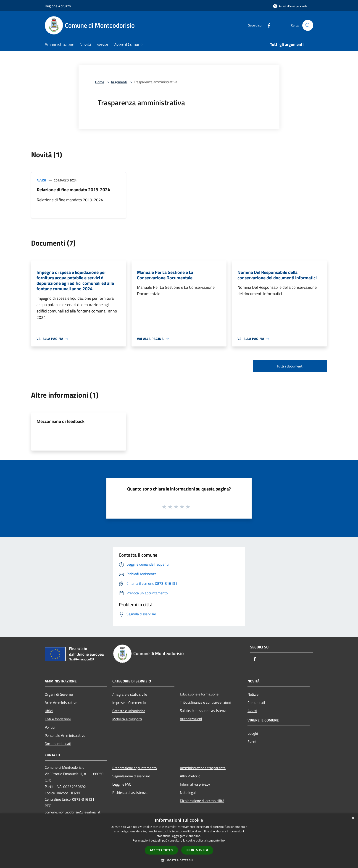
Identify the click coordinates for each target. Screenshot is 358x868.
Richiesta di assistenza (130, 792)
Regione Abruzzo (58, 6)
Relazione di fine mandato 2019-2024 (73, 190)
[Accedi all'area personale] (290, 6)
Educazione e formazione (199, 694)
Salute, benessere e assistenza (204, 711)
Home (100, 82)
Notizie (253, 694)
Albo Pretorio (190, 776)
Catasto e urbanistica (129, 711)
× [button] (353, 818)
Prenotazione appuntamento (134, 768)
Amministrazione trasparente (203, 768)
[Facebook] (267, 25)
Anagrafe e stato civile (130, 694)
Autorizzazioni (191, 719)
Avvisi (41, 180)
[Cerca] (308, 25)
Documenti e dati (58, 744)
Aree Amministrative (61, 703)
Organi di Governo (59, 694)
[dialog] (179, 841)
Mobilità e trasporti (127, 719)
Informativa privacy (195, 784)
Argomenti (119, 82)
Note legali (188, 792)
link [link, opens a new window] (223, 840)
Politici (50, 727)
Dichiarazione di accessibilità (202, 801)
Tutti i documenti (290, 366)
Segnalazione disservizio (131, 776)
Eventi (253, 742)
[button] (179, 860)
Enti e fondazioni (58, 719)
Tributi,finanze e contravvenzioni (205, 702)
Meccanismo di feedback (61, 421)
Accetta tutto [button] (161, 850)
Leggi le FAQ (122, 784)
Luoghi (253, 733)
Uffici (49, 711)
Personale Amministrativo (65, 735)
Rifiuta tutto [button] (197, 850)
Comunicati (256, 703)
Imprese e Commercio (129, 703)
